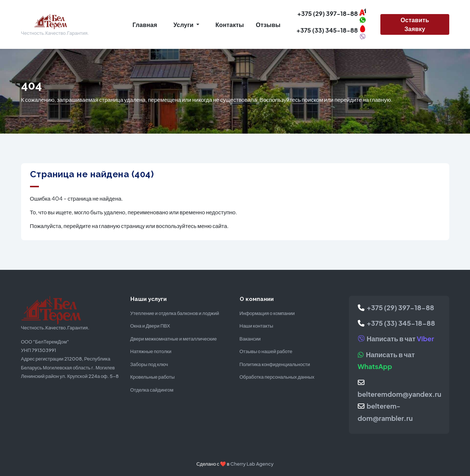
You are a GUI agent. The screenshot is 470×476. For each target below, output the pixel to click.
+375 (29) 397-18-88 (396, 307)
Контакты (230, 25)
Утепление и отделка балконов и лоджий (175, 313)
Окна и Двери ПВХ (150, 326)
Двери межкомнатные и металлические (174, 339)
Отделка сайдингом (152, 390)
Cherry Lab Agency (252, 464)
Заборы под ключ (149, 364)
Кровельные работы (153, 377)
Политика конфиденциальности (275, 364)
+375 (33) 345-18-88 (396, 323)
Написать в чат (396, 338)
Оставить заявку (415, 24)
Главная (145, 25)
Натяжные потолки (151, 351)
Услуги (184, 25)
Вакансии (250, 339)
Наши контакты (256, 326)
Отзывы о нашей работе (266, 351)
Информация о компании (267, 313)
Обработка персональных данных (277, 377)
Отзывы (268, 25)
